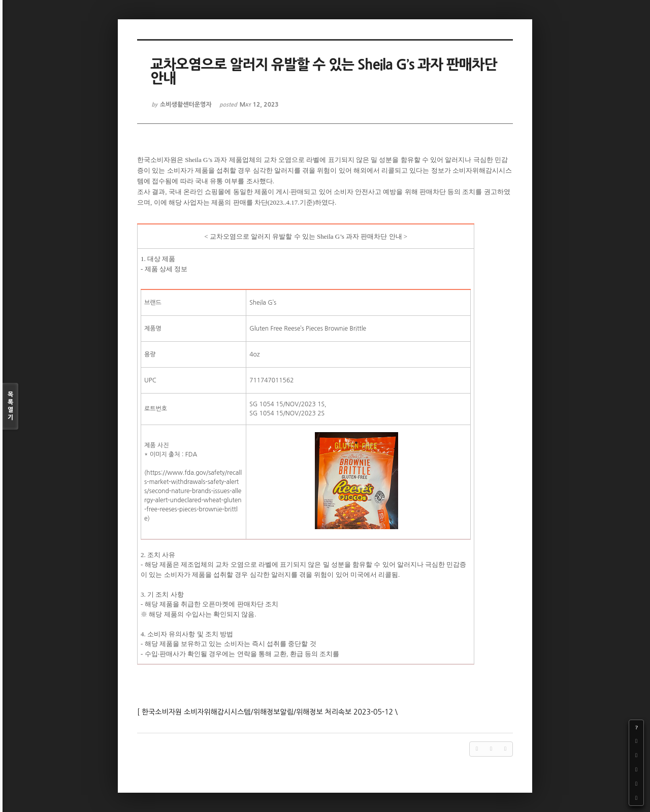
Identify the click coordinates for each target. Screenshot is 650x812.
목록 (10, 407)
